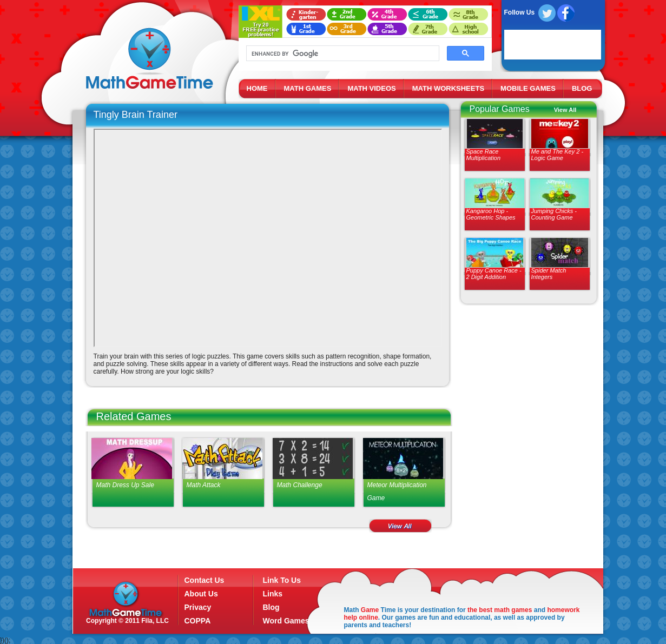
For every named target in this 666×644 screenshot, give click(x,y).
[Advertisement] (526, 389)
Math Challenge (300, 485)
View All (565, 110)
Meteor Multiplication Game (397, 492)
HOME (257, 88)
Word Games (286, 621)
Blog (271, 607)
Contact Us (205, 580)
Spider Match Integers (549, 274)
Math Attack (204, 485)
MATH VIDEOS (371, 88)
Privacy (198, 607)
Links (273, 594)
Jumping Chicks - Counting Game (554, 214)
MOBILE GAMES (528, 88)
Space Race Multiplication (484, 155)
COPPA (198, 621)
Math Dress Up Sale (125, 485)
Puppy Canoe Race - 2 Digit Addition (494, 274)
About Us (201, 594)
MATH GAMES (308, 88)
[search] (342, 54)
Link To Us (282, 580)
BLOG (582, 88)
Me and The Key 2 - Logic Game (558, 155)
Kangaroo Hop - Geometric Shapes (491, 214)
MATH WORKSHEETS (448, 88)
